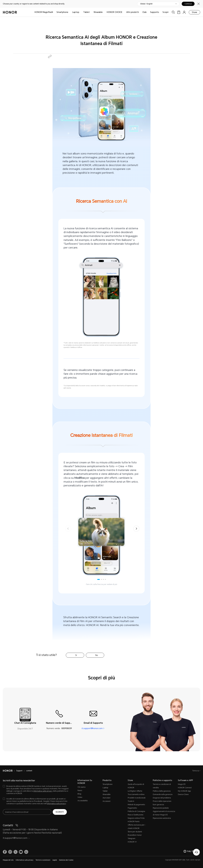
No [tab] (97, 655)
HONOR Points (134, 822)
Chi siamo (81, 787)
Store (194, 12)
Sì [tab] (76, 655)
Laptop (76, 12)
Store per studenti (135, 832)
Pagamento (132, 808)
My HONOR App (184, 791)
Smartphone (62, 12)
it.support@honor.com (92, 728)
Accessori (107, 801)
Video (80, 797)
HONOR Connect (185, 788)
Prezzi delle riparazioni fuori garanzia (162, 803)
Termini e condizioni (43, 860)
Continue (188, 4)
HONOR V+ (132, 842)
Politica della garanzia (162, 791)
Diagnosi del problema (162, 798)
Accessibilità (83, 801)
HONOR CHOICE (114, 12)
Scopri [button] (166, 12)
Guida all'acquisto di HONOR (136, 786)
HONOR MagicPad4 (44, 12)
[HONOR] (8, 771)
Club (144, 12)
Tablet (86, 12)
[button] (50, 56)
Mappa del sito (8, 860)
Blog (79, 794)
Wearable (98, 12)
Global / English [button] (146, 4)
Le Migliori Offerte (135, 791)
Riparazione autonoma (162, 818)
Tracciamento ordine (136, 794)
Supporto (155, 12)
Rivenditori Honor (135, 835)
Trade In (131, 801)
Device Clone (183, 794)
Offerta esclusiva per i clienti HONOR (136, 827)
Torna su (196, 771)
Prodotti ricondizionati (137, 798)
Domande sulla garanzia (163, 794)
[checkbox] (36, 790)
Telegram (132, 838)
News (80, 790)
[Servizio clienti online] (196, 852)
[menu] (184, 12)
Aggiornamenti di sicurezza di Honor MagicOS (164, 813)
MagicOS (182, 784)
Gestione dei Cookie (66, 860)
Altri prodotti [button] (133, 12)
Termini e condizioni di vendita (162, 786)
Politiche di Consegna (136, 811)
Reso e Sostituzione (135, 815)
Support (19, 771)
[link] (179, 12)
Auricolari (107, 798)
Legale (55, 860)
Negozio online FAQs (136, 818)
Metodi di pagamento (136, 805)
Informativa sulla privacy (43, 791)
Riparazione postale (161, 808)
